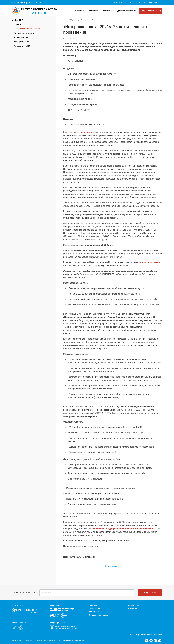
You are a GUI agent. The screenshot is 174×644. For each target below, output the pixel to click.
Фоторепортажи (21, 37)
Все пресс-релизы (113, 566)
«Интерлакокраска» (84, 132)
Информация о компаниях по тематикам (146, 635)
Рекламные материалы (24, 33)
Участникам (93, 11)
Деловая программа (127, 11)
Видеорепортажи (21, 42)
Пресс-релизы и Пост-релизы (27, 29)
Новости (18, 24)
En (161, 3)
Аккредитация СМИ (22, 46)
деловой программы (150, 262)
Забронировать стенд (151, 11)
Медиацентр (18, 20)
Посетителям (108, 11)
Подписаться (150, 593)
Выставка (80, 11)
